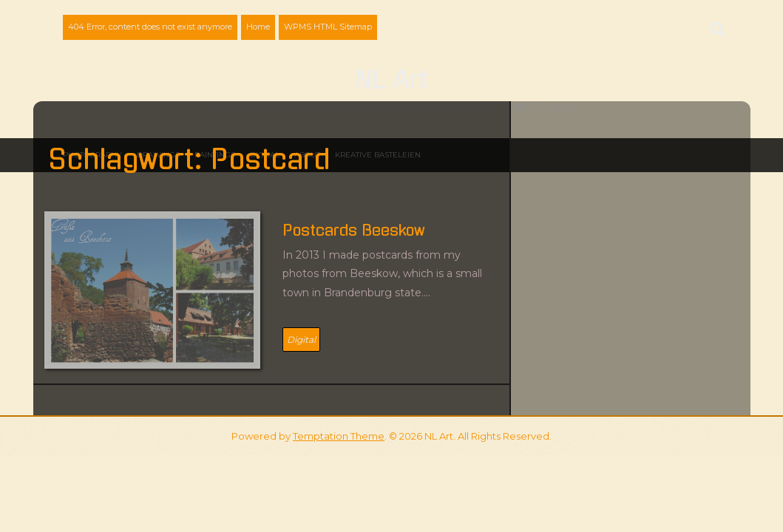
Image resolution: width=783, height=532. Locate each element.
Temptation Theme (339, 436)
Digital (301, 340)
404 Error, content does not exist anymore (150, 27)
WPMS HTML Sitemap (328, 27)
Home (258, 27)
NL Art (391, 81)
